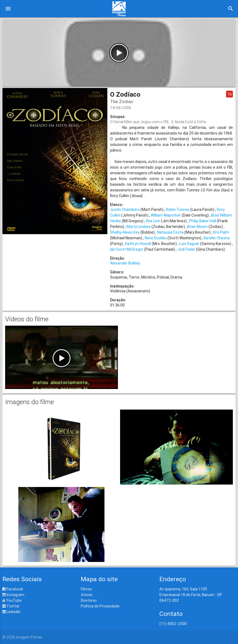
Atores (87, 595)
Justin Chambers (125, 210)
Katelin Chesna (217, 238)
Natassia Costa (170, 232)
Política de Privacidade (100, 606)
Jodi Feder (186, 249)
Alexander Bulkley (125, 263)
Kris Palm (221, 232)
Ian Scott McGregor (127, 249)
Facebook (13, 589)
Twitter (11, 606)
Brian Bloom (197, 227)
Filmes (86, 589)
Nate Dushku (156, 238)
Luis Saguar (189, 244)
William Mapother (166, 215)
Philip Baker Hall (203, 221)
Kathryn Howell (138, 244)
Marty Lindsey (139, 227)
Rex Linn (153, 221)
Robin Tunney (178, 210)
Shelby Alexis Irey (125, 232)
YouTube (12, 600)
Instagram (13, 595)
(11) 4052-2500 (173, 624)
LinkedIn (12, 612)
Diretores (89, 600)
